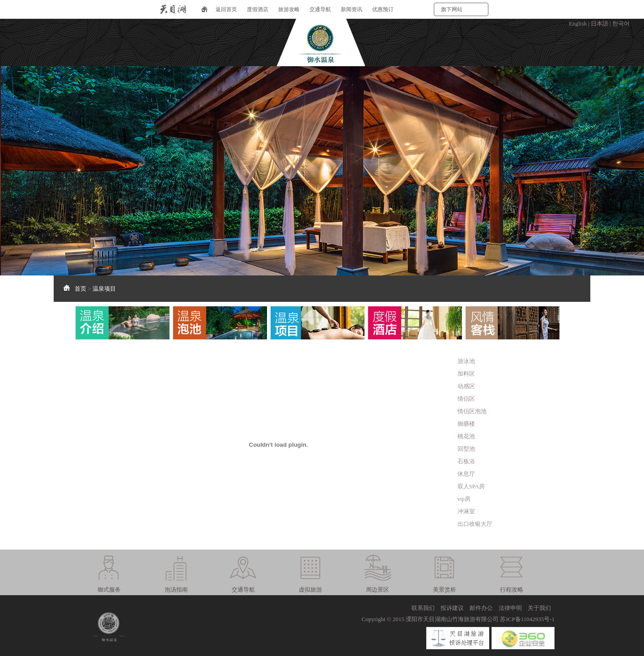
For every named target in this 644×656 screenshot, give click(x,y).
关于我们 (539, 608)
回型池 (466, 449)
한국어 (621, 23)
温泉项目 (104, 289)
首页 (80, 289)
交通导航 (320, 9)
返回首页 (226, 9)
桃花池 (466, 436)
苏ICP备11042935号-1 (527, 619)
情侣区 (466, 399)
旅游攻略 (289, 9)
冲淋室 (466, 511)
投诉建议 (452, 608)
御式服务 (109, 590)
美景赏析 (445, 590)
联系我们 (423, 608)
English (578, 23)
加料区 (466, 374)
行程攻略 (512, 590)
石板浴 (466, 461)
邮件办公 (481, 608)
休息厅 (466, 474)
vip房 (464, 499)
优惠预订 (383, 9)
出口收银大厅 (475, 524)
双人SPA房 (471, 486)
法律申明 (510, 608)
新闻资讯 (352, 9)
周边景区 (377, 590)
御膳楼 (466, 424)
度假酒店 (258, 9)
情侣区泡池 (472, 411)
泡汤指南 (176, 590)
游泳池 (466, 361)
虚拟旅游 (310, 590)
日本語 (600, 23)
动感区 (466, 386)
